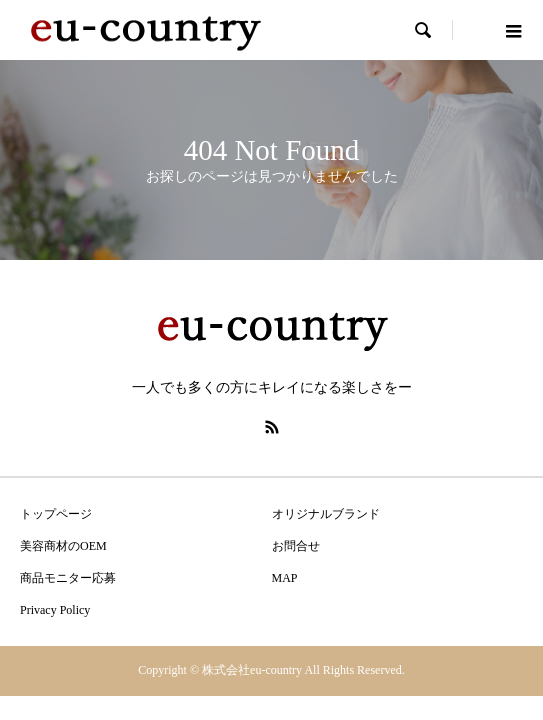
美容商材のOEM (63, 546)
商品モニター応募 (68, 578)
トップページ (56, 514)
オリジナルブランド (326, 514)
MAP (285, 578)
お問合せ (296, 546)
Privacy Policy (55, 610)
